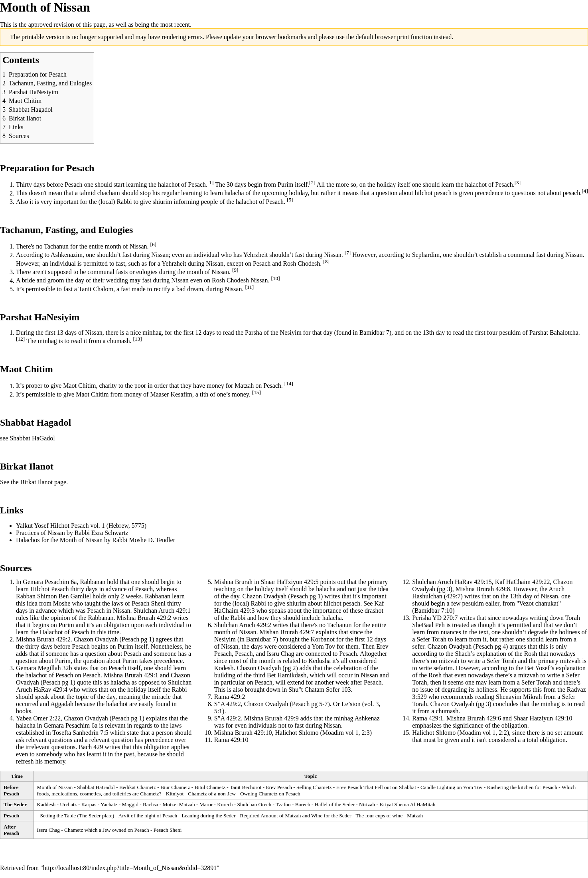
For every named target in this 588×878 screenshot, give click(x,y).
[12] (20, 339)
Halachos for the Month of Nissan (59, 540)
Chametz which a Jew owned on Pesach (107, 830)
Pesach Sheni (168, 830)
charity (108, 386)
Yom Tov (323, 646)
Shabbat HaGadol (32, 438)
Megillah (49, 668)
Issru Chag (281, 654)
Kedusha (320, 661)
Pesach (73, 184)
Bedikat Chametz (138, 787)
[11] (249, 287)
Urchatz (68, 804)
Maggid (130, 804)
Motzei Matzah (179, 804)
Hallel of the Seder (335, 804)
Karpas (89, 804)
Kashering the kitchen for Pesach (522, 787)
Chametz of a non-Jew (212, 794)
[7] (348, 253)
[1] (211, 183)
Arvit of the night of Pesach (148, 816)
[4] (585, 191)
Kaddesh (46, 804)
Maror (206, 804)
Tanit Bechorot (246, 787)
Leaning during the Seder (208, 816)
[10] (275, 278)
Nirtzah (367, 804)
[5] (290, 200)
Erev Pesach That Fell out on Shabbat (376, 787)
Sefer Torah (431, 639)
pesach (443, 193)
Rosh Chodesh (301, 263)
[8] (326, 261)
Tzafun (283, 804)
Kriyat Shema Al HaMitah (407, 804)
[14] (289, 384)
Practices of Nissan (40, 533)
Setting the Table (58, 816)
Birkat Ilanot (37, 482)
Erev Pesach (279, 787)
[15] (257, 392)
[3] (518, 183)
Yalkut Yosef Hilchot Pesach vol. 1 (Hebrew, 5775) (81, 526)
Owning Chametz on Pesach (270, 794)
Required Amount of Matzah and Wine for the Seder (296, 816)
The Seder (15, 804)
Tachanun (56, 246)
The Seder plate (96, 816)
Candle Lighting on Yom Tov (451, 787)
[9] (235, 270)
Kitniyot (175, 794)
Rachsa (151, 804)
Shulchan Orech (255, 804)
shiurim (163, 202)
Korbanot (322, 639)
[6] (154, 244)
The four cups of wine (379, 816)
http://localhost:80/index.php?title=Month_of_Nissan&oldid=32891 (130, 868)
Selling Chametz (314, 787)
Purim (285, 184)
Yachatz (109, 804)
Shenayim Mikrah (519, 697)
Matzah (244, 386)
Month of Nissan (55, 787)
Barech (303, 804)
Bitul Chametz (210, 787)
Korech (225, 804)
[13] (137, 339)
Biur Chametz (175, 787)
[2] (312, 183)
